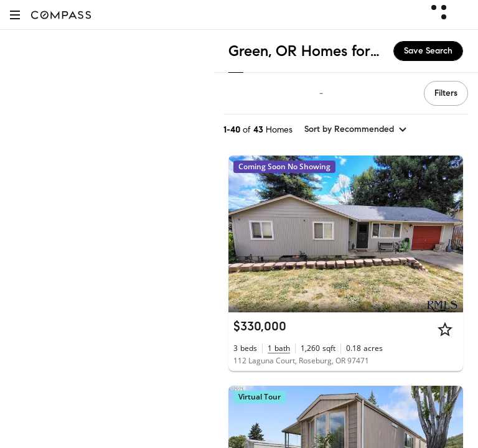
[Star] (445, 329)
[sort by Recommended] (356, 129)
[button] (15, 15)
